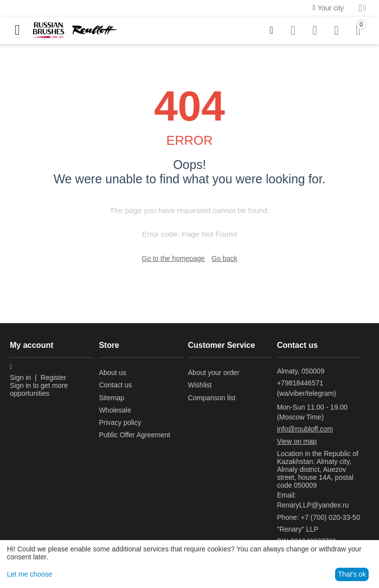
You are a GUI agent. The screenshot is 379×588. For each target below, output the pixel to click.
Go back (225, 258)
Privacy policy (120, 422)
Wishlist (200, 385)
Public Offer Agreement (134, 435)
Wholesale (115, 410)
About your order (214, 373)
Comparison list (212, 398)
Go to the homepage (173, 258)
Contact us (115, 385)
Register (53, 378)
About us (112, 373)
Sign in (20, 378)
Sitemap (111, 398)
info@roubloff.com (305, 429)
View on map (297, 441)
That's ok (352, 574)
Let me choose (30, 574)
